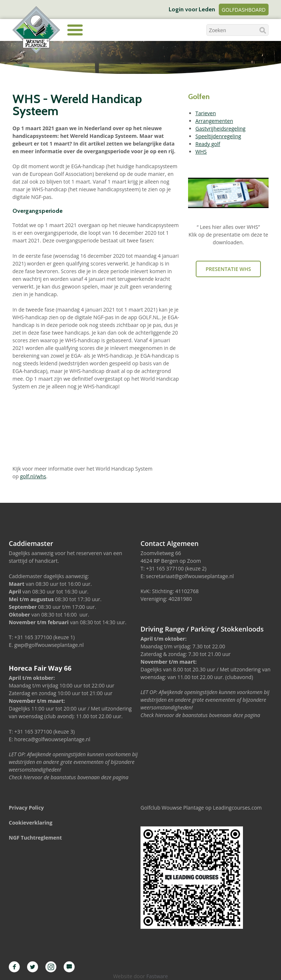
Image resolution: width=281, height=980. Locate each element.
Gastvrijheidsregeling (220, 129)
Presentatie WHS (228, 269)
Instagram (51, 967)
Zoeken (263, 30)
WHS (201, 152)
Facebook (14, 967)
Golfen (199, 97)
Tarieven (206, 113)
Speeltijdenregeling (218, 136)
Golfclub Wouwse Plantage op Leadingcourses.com (201, 808)
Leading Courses (69, 967)
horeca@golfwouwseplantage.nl (52, 739)
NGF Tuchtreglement (35, 838)
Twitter (33, 967)
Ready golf (208, 144)
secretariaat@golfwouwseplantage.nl (190, 576)
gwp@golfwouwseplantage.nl (49, 645)
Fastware (157, 976)
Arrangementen (214, 121)
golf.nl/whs (33, 476)
